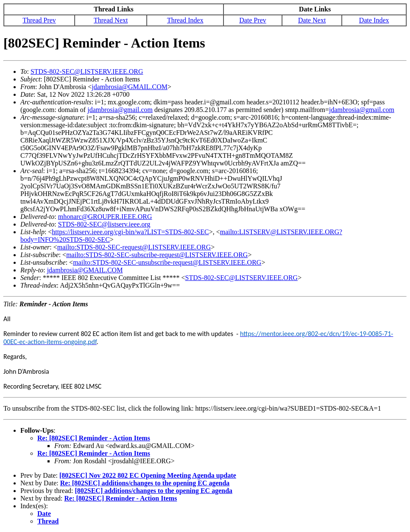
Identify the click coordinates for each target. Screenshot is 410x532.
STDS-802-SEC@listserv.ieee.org (104, 224)
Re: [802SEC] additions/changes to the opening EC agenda (145, 483)
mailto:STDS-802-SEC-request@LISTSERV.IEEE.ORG (134, 247)
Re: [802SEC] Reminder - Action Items (94, 438)
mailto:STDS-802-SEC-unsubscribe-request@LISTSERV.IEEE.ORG (167, 262)
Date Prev (253, 20)
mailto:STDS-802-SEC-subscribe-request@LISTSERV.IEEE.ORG (157, 255)
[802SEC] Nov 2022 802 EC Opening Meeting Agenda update (148, 475)
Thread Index (185, 20)
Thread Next (111, 20)
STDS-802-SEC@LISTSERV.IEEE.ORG (87, 71)
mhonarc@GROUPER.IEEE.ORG (105, 217)
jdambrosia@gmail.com (120, 110)
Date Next (312, 20)
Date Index (374, 20)
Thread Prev (39, 20)
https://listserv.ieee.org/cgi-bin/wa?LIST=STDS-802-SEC (130, 232)
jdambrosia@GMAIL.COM (130, 87)
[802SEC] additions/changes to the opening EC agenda (153, 491)
